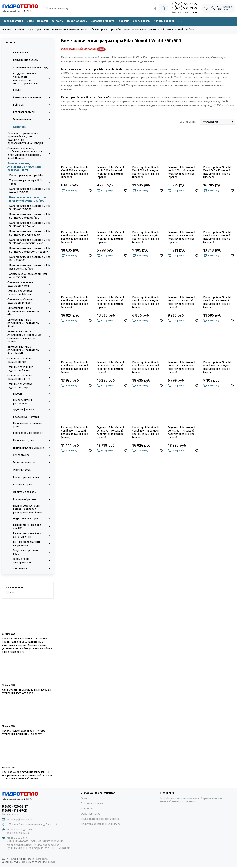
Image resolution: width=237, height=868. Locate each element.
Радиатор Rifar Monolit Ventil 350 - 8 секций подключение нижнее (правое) (181, 237)
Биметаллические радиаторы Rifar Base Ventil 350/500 (30, 267)
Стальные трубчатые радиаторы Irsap (30, 386)
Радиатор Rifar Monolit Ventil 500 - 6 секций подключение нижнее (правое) (110, 172)
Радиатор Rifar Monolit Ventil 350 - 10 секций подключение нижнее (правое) (217, 237)
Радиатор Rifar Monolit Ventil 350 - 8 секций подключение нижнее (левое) (75, 432)
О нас (30, 21)
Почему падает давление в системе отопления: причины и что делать (24, 732)
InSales (51, 862)
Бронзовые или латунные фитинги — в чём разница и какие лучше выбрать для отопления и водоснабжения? (27, 775)
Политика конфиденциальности (101, 824)
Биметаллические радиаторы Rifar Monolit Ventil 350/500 (28, 199)
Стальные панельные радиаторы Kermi (30, 284)
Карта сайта (41, 859)
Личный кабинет (164, 21)
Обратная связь (77, 21)
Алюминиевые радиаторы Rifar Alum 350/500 (28, 276)
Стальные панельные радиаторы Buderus (30, 369)
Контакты (57, 21)
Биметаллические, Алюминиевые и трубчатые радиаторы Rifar (30, 167)
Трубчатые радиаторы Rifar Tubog (31, 182)
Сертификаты (142, 21)
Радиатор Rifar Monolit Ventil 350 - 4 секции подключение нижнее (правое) (110, 237)
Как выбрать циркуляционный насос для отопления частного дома (27, 691)
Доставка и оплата (92, 803)
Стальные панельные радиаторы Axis (30, 360)
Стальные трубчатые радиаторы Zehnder (30, 301)
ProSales (25, 862)
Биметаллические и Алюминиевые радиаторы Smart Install (30, 350)
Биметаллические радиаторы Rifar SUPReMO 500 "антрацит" (30, 233)
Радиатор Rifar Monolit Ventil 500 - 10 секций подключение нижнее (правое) (181, 172)
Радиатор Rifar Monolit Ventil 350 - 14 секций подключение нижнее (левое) (181, 432)
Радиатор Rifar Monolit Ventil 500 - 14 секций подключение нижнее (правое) (75, 237)
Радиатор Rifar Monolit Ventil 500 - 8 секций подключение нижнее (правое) (146, 172)
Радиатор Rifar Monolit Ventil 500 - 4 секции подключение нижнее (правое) (75, 172)
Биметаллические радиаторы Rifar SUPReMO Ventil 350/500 (30, 216)
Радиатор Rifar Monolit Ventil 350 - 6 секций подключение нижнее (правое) (146, 237)
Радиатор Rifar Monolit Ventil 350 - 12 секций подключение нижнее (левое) (146, 432)
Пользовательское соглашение (100, 819)
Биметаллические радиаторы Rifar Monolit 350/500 (30, 191)
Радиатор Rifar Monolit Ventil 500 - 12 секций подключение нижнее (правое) (217, 172)
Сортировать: (188, 122)
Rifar (13, 593)
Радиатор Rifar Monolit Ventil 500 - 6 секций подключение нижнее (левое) (181, 302)
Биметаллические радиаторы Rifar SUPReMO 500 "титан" (30, 225)
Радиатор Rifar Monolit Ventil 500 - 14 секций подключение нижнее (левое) (146, 367)
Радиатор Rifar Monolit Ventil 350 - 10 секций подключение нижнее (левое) (110, 432)
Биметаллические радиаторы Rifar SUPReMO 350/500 (30, 208)
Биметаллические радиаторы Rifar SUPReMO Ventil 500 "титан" (30, 242)
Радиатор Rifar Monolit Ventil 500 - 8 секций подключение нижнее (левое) (217, 302)
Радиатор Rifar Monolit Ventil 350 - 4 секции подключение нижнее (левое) (181, 367)
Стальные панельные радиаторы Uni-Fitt (30, 377)
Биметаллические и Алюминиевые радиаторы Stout (30, 323)
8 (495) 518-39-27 (185, 8)
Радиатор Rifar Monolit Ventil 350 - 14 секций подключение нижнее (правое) (110, 302)
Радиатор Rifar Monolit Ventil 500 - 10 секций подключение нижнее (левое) (75, 367)
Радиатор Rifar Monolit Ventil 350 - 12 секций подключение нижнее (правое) (75, 302)
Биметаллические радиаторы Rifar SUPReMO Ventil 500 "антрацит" (30, 250)
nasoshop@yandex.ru (19, 819)
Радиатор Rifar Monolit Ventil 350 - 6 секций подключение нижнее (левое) (217, 367)
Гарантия (123, 21)
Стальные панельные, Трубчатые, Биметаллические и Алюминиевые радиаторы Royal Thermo (30, 153)
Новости (42, 21)
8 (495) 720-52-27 (185, 4)
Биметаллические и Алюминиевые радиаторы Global (30, 311)
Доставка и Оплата (102, 21)
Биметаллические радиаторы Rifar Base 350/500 (30, 259)
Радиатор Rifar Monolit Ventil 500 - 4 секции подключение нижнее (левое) (146, 302)
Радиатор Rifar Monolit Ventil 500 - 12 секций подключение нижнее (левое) (110, 367)
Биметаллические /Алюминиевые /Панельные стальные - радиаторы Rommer (30, 337)
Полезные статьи (12, 21)
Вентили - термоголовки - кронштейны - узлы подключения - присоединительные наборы (30, 138)
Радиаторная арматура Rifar (26, 175)
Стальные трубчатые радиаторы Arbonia (30, 293)
